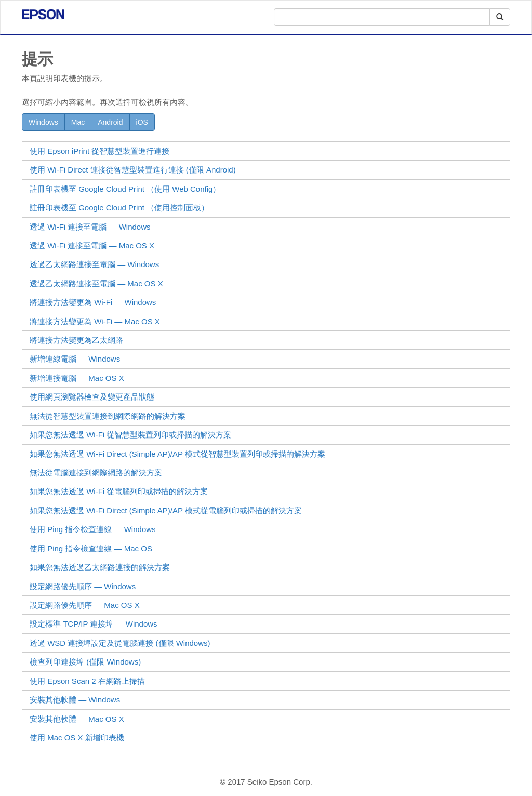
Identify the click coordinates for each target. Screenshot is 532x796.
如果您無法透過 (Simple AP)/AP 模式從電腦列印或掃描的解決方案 (166, 510)
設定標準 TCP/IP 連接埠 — (94, 624)
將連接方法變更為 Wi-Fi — (93, 302)
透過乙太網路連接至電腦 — (94, 264)
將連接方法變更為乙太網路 (76, 340)
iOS (142, 122)
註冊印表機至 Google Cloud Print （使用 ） (125, 189)
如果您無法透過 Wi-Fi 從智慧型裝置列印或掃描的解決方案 (130, 435)
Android (110, 122)
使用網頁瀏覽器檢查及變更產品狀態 (92, 397)
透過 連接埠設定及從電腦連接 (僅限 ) (120, 643)
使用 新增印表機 (77, 738)
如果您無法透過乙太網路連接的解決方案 (100, 567)
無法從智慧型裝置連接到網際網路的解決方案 (108, 416)
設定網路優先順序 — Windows (83, 586)
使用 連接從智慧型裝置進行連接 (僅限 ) (133, 170)
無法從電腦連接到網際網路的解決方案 (96, 473)
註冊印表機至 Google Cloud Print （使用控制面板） (119, 208)
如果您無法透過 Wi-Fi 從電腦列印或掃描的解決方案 (119, 491)
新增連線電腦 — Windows (75, 359)
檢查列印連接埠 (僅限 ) (85, 662)
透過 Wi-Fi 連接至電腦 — (90, 227)
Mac (78, 122)
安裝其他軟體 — (75, 700)
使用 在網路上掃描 (87, 681)
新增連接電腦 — (77, 378)
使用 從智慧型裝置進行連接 (99, 151)
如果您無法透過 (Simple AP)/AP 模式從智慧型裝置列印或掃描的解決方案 (177, 454)
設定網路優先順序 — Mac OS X (85, 605)
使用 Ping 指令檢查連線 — (93, 529)
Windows (43, 122)
